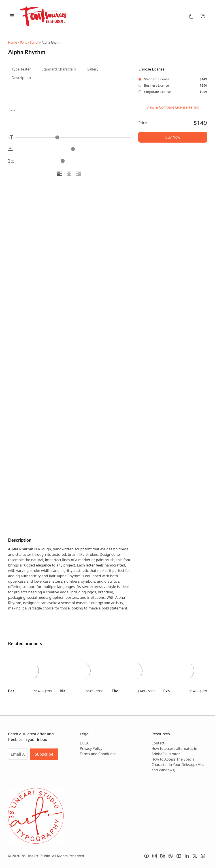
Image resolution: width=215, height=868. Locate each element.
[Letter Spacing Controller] (73, 149)
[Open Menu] (12, 16)
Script (34, 42)
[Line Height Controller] (74, 161)
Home (13, 42)
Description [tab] (21, 78)
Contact (158, 743)
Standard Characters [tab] (59, 69)
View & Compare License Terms (173, 107)
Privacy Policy (91, 748)
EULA (84, 743)
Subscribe (44, 754)
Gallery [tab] (93, 69)
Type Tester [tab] (21, 69)
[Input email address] (18, 754)
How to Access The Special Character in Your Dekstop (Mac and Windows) (178, 765)
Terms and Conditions (98, 754)
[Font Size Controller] (73, 138)
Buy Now (173, 137)
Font (23, 42)
